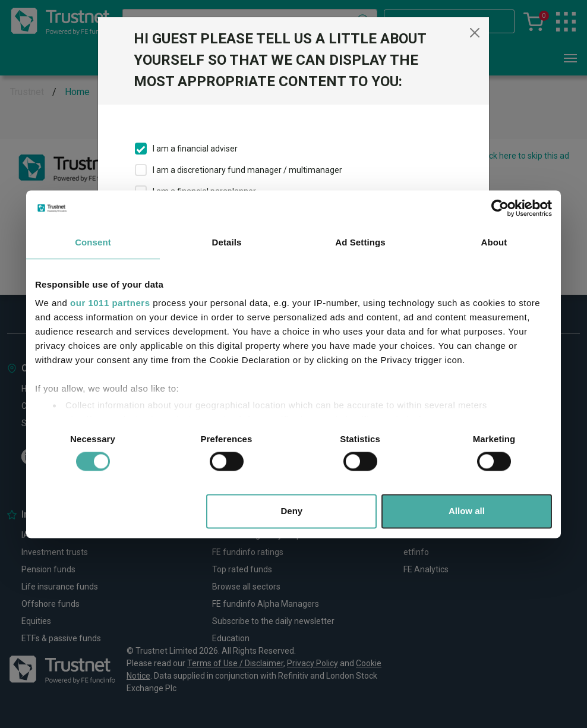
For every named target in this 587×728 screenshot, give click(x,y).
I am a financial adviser (195, 149)
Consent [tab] (93, 242)
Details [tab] (227, 242)
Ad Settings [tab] (360, 242)
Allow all (467, 511)
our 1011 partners (110, 303)
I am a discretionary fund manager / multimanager (247, 170)
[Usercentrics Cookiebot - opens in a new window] (500, 208)
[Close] (475, 33)
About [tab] (494, 242)
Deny (292, 511)
